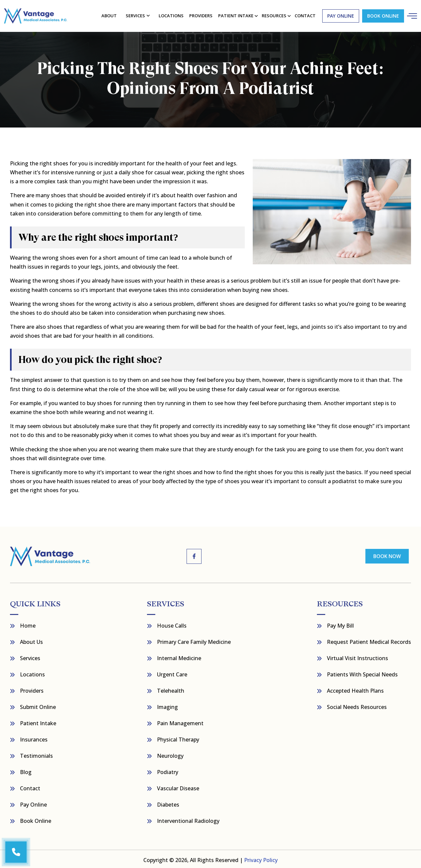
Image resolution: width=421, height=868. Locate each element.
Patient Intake (38, 721)
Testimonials (36, 754)
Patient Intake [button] (236, 15)
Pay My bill (340, 624)
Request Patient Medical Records (369, 640)
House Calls (172, 624)
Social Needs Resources (357, 705)
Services (136, 15)
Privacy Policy (261, 858)
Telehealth (171, 689)
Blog (26, 770)
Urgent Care (172, 672)
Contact (30, 786)
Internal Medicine (179, 656)
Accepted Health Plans (355, 689)
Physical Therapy (178, 738)
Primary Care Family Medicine (194, 640)
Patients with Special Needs (362, 672)
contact (304, 15)
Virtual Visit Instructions (357, 656)
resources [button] (274, 15)
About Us (31, 640)
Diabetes (168, 803)
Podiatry (168, 770)
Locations (171, 15)
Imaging (167, 705)
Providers (201, 15)
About (110, 15)
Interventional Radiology (188, 819)
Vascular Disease (178, 786)
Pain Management (180, 721)
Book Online (382, 15)
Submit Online (38, 705)
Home (28, 624)
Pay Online (33, 803)
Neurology (170, 754)
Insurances (34, 738)
